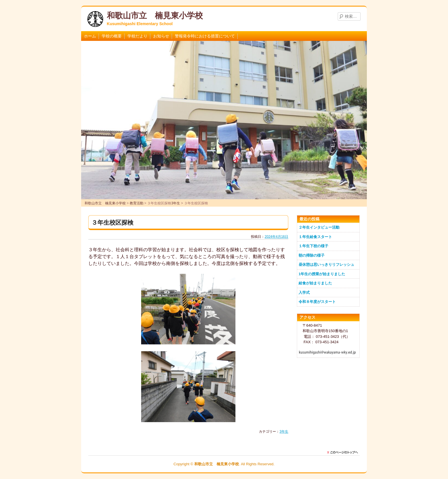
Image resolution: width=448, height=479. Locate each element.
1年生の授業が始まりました (322, 274)
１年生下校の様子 (313, 246)
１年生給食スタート (315, 237)
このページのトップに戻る (344, 452)
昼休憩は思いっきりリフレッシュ (326, 265)
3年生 (284, 432)
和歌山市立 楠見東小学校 (155, 16)
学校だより (137, 36)
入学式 (304, 293)
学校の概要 (112, 36)
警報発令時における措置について (205, 36)
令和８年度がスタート (317, 302)
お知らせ (161, 36)
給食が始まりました (315, 283)
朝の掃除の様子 (312, 255)
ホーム (90, 36)
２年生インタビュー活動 (319, 227)
